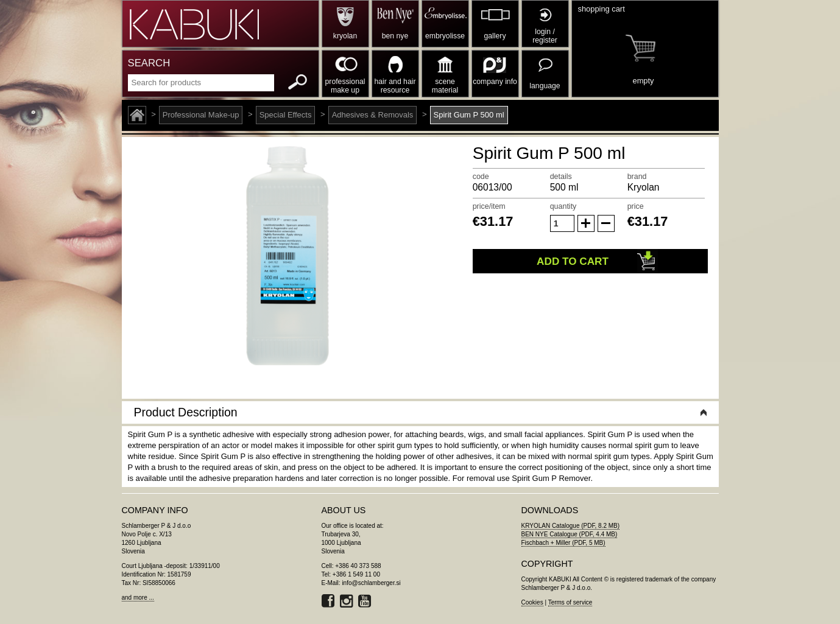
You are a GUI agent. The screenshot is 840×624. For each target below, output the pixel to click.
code (481, 177)
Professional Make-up (201, 115)
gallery (495, 36)
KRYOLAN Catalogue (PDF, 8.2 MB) (571, 526)
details (561, 177)
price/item (489, 206)
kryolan (345, 36)
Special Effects (286, 115)
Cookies (532, 602)
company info (495, 82)
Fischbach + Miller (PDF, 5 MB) (563, 543)
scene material (445, 86)
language (545, 86)
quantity (563, 206)
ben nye (395, 36)
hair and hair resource (395, 86)
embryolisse (445, 36)
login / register (545, 36)
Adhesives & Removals (373, 115)
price (636, 206)
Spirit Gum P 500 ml (469, 115)
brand (637, 177)
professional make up (345, 86)
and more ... (138, 598)
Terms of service (570, 602)
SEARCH (149, 63)
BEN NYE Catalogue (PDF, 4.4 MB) (570, 534)
